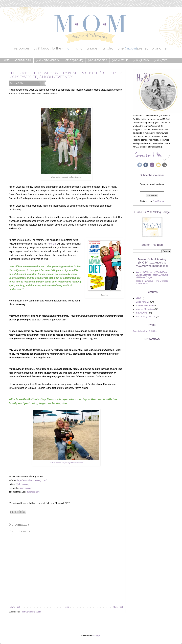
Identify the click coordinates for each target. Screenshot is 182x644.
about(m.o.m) (23, 60)
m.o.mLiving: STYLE (146, 316)
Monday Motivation (145, 309)
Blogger (97, 636)
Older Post (118, 607)
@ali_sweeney (23, 484)
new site (52, 244)
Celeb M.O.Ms (16, 83)
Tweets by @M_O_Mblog (145, 331)
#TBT (138, 298)
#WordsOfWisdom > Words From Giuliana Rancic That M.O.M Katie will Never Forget (152, 275)
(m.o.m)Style (120, 60)
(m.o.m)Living (141, 60)
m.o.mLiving (141, 313)
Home (6, 60)
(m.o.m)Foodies (97, 60)
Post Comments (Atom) (31, 612)
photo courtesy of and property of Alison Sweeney (66, 463)
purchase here (33, 492)
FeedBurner (158, 201)
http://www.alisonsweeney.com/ (32, 480)
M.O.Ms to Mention (145, 305)
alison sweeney (26, 488)
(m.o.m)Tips (160, 60)
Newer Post (15, 607)
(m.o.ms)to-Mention (48, 60)
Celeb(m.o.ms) (74, 60)
